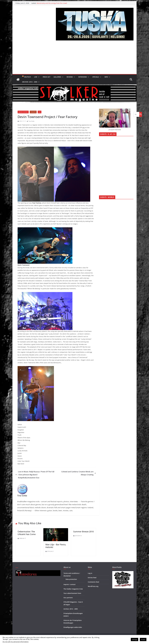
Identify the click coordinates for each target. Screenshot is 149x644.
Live (36, 77)
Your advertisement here (72, 593)
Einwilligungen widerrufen (73, 627)
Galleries (57, 77)
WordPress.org (93, 586)
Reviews (70, 77)
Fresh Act (47, 77)
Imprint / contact (70, 584)
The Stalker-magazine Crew (73, 589)
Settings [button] (135, 639)
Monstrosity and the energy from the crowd (52, 3)
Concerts (33, 112)
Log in (90, 573)
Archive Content (23, 112)
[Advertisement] (74, 58)
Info (106, 77)
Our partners (68, 598)
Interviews (83, 77)
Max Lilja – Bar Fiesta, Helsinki (56, 546)
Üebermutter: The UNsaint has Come (27, 533)
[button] (38, 77)
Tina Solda (31, 121)
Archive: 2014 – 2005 (30, 82)
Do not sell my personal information (16, 642)
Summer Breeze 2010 (83, 532)
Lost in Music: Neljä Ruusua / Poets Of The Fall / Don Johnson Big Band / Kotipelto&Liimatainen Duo (35, 475)
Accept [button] (143, 639)
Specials (96, 77)
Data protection (71, 579)
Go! (141, 114)
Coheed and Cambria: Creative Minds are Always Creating (79, 473)
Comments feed (93, 582)
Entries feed (92, 578)
